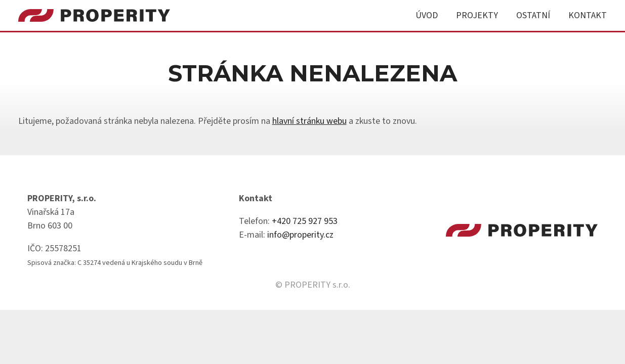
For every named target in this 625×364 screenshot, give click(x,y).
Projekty (477, 15)
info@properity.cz (300, 235)
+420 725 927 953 (305, 221)
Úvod (427, 15)
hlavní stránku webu (309, 121)
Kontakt (588, 15)
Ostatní (533, 15)
